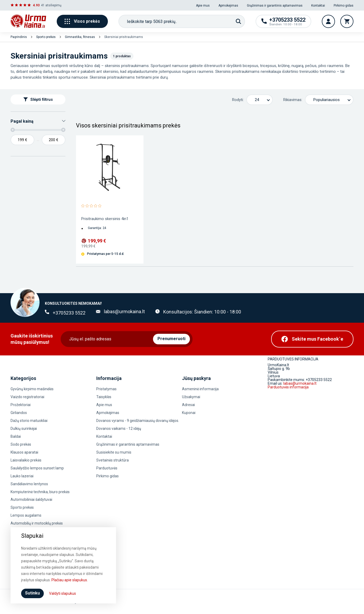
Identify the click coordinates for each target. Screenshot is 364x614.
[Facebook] (312, 339)
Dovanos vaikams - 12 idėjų (119, 429)
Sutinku (32, 593)
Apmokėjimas (228, 6)
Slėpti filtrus (38, 99)
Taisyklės (104, 397)
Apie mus (203, 6)
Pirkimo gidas (344, 6)
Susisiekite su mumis (114, 452)
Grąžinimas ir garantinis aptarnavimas (275, 6)
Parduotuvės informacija (288, 387)
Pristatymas (106, 389)
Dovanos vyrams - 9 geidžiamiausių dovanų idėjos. (138, 421)
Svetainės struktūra (112, 460)
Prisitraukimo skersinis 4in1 (105, 219)
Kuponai (189, 413)
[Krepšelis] (347, 21)
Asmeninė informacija (200, 389)
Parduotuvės (107, 468)
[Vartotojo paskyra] (328, 21)
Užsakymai (191, 397)
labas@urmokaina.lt (124, 311)
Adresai (188, 405)
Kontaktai (318, 6)
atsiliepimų (53, 5)
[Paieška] (238, 21)
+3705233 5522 (69, 313)
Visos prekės (82, 21)
